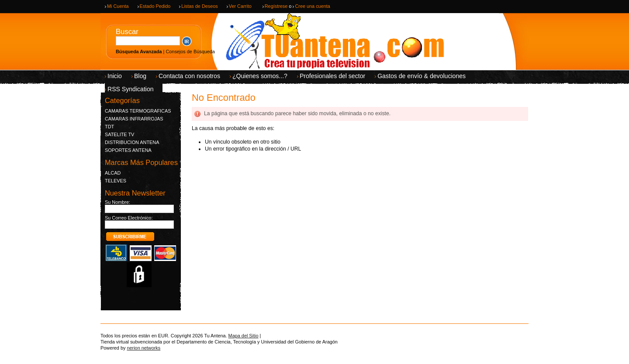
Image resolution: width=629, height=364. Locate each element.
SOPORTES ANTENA (128, 150)
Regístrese (276, 6)
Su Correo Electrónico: (129, 218)
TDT (109, 127)
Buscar (127, 32)
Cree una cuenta (312, 6)
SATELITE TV (119, 134)
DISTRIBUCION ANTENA (132, 142)
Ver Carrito (240, 6)
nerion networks (143, 348)
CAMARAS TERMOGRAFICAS (138, 111)
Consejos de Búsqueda (190, 52)
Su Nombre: (118, 202)
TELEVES (116, 181)
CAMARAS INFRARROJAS (134, 119)
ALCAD (113, 173)
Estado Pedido (155, 6)
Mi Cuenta (118, 6)
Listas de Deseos (199, 6)
